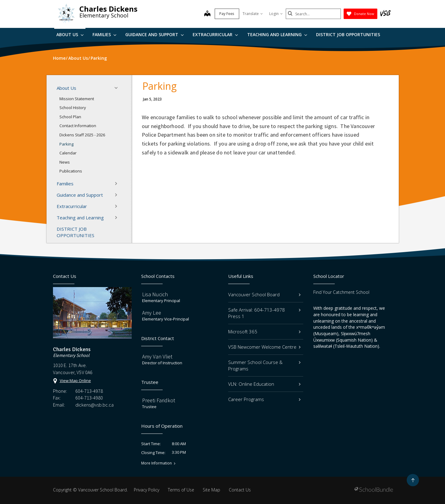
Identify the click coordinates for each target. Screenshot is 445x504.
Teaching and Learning (277, 34)
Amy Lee (152, 313)
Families (104, 34)
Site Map (211, 490)
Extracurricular (215, 34)
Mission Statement (77, 99)
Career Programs (264, 399)
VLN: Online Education (264, 384)
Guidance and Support (155, 34)
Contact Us (240, 490)
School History (73, 108)
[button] (118, 88)
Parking (66, 144)
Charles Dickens (108, 9)
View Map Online (75, 381)
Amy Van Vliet (157, 356)
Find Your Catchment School (341, 292)
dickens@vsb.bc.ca (94, 405)
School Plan (70, 117)
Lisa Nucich (155, 294)
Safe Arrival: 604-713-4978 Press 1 (264, 313)
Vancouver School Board (264, 294)
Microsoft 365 (264, 332)
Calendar (68, 153)
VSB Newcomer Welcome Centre (264, 347)
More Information (157, 463)
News (65, 162)
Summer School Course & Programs (264, 365)
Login (276, 14)
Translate (253, 14)
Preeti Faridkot (159, 400)
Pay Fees (227, 14)
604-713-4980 (89, 398)
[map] (207, 14)
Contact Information (78, 126)
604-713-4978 (89, 391)
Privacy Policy (147, 490)
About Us (70, 34)
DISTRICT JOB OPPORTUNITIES (348, 34)
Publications (71, 171)
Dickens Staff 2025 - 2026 (82, 135)
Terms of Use (181, 490)
